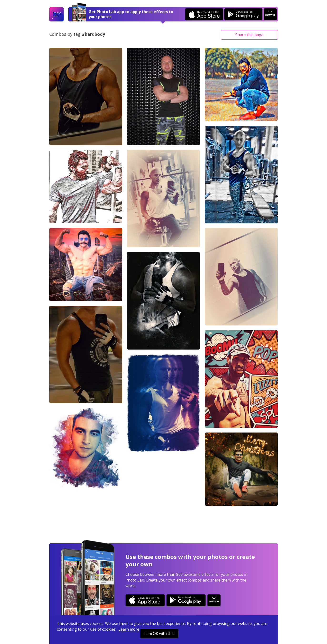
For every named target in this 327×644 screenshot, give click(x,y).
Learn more (129, 629)
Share (249, 35)
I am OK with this (159, 634)
